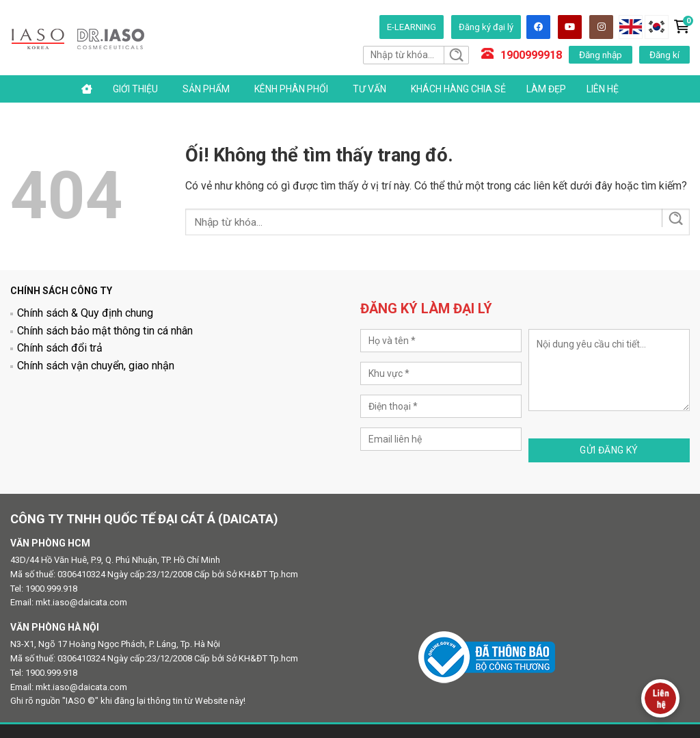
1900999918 (531, 55)
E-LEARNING (412, 27)
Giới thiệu (135, 89)
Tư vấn (369, 89)
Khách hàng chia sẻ (458, 89)
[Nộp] (456, 55)
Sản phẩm (206, 89)
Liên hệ (603, 89)
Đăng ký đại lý (486, 27)
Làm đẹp (546, 89)
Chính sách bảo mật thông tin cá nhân (105, 331)
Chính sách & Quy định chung (85, 313)
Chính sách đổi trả (60, 348)
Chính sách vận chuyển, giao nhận (96, 366)
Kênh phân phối (291, 89)
